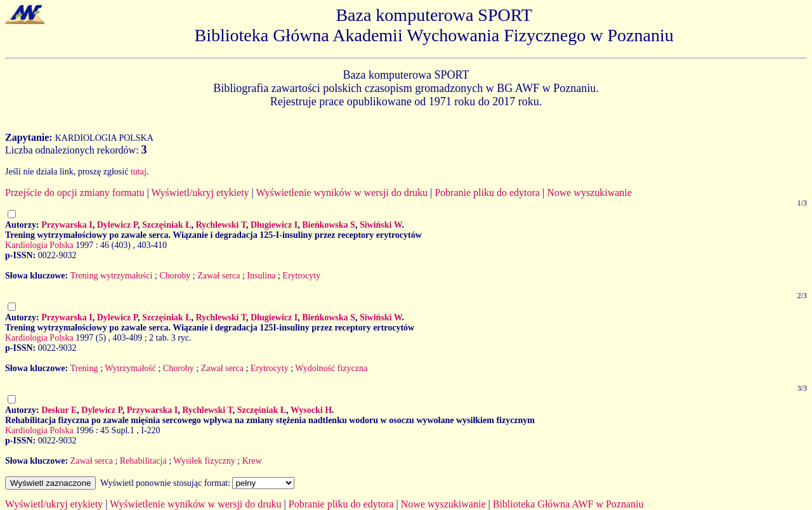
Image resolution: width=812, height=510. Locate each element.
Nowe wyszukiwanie (589, 193)
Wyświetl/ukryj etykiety (200, 193)
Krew (252, 461)
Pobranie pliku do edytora (487, 193)
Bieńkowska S (329, 225)
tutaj (139, 172)
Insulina (261, 276)
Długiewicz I (274, 225)
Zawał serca (219, 276)
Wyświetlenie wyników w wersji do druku (342, 193)
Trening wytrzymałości (112, 276)
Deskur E (59, 410)
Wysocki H (311, 410)
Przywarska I (67, 225)
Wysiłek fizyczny (204, 461)
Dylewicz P (117, 225)
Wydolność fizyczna (331, 368)
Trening (84, 368)
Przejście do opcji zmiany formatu (75, 193)
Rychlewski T (221, 225)
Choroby (175, 276)
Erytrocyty (301, 276)
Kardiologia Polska (39, 245)
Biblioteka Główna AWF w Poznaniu (568, 504)
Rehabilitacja (143, 461)
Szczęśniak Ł (167, 225)
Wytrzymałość (130, 368)
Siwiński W (381, 225)
